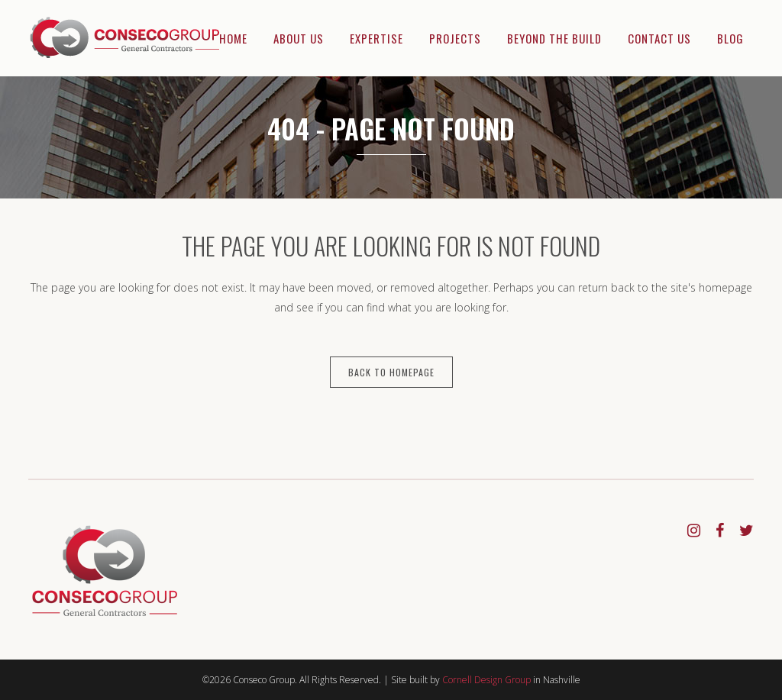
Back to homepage (391, 372)
